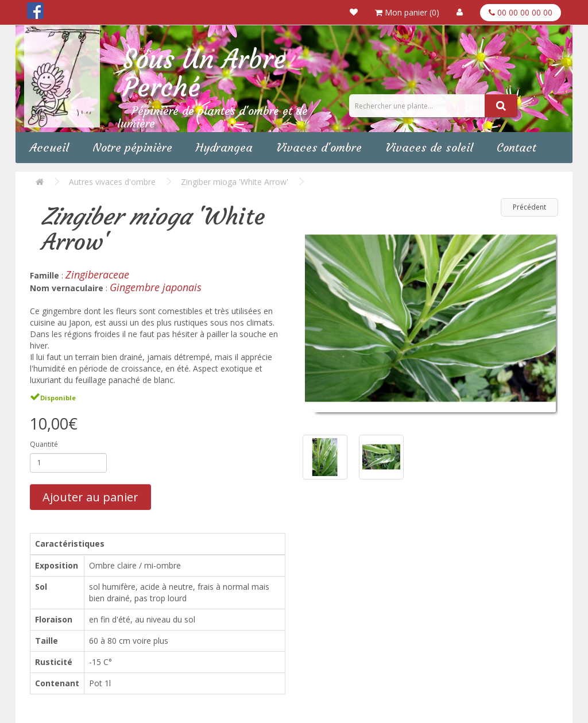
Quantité (44, 444)
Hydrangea (224, 147)
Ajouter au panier (90, 497)
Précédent (529, 207)
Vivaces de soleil (429, 147)
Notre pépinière (132, 147)
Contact (517, 147)
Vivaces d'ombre (319, 147)
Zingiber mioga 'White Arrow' (235, 182)
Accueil (49, 147)
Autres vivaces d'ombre (112, 182)
